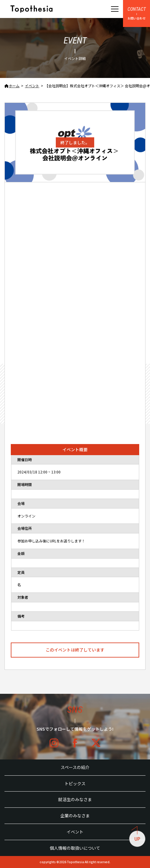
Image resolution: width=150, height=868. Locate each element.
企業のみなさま (75, 816)
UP (136, 836)
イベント (75, 832)
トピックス (75, 783)
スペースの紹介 (75, 767)
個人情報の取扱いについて (75, 848)
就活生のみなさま (75, 799)
